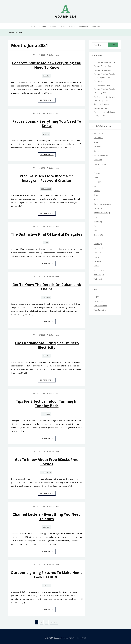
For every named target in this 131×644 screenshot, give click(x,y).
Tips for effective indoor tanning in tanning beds (47, 403)
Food (96, 177)
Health (63, 26)
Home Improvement (102, 204)
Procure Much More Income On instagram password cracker (47, 178)
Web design (99, 275)
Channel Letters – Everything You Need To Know (47, 517)
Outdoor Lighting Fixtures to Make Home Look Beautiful (47, 575)
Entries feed (99, 301)
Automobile (98, 138)
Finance (72, 26)
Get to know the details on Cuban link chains (47, 287)
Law (46, 243)
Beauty (96, 142)
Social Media (46, 189)
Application (98, 133)
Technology (84, 26)
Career (96, 151)
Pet (95, 226)
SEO (95, 239)
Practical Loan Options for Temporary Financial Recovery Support (105, 100)
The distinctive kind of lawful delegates (47, 234)
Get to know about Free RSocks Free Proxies (47, 462)
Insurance (98, 208)
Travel (96, 266)
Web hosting (99, 279)
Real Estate (98, 235)
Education (96, 26)
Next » (54, 622)
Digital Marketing (101, 155)
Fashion (97, 169)
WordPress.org (100, 310)
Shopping (42, 26)
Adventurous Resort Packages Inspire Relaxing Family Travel (104, 112)
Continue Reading (48, 101)
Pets (95, 230)
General (46, 76)
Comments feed (100, 306)
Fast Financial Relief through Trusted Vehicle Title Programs (104, 89)
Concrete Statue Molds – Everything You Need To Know (47, 65)
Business (53, 26)
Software (97, 252)
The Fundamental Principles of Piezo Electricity (47, 345)
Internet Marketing (102, 213)
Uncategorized (100, 270)
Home (33, 26)
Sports (96, 257)
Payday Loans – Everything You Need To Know (47, 123)
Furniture (98, 182)
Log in (96, 297)
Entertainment (100, 164)
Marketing (98, 222)
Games (96, 186)
